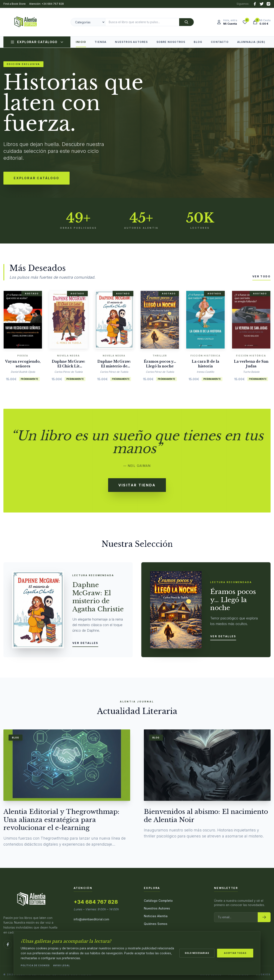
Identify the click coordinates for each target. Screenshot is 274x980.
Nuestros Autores (131, 42)
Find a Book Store (15, 4)
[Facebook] (255, 4)
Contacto (220, 42)
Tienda (101, 42)
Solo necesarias (197, 953)
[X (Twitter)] (262, 4)
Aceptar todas (235, 953)
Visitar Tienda (137, 485)
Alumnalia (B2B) (251, 42)
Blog (198, 42)
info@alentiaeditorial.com (91, 919)
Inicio (81, 44)
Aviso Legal (62, 965)
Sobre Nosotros (171, 42)
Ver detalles (85, 643)
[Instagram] (268, 4)
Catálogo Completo (158, 901)
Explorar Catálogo (37, 42)
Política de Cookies (35, 965)
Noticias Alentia (156, 916)
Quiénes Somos (156, 924)
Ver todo (261, 276)
